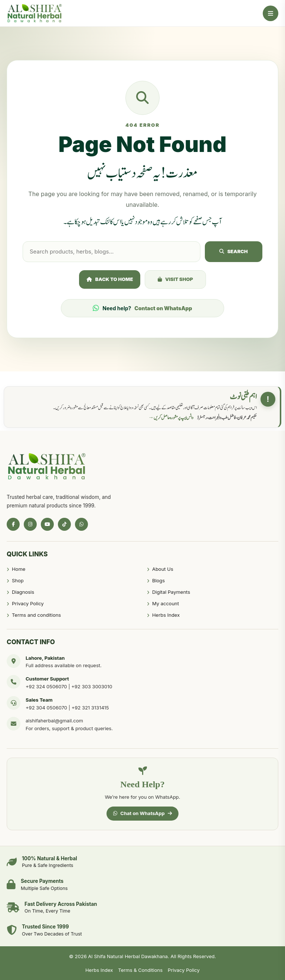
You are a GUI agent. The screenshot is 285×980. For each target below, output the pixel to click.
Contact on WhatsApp (163, 308)
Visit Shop (175, 279)
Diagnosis (23, 592)
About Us (163, 569)
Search (233, 251)
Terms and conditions (36, 615)
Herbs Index (166, 615)
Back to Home (110, 279)
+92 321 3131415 (90, 708)
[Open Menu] (271, 13)
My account (166, 603)
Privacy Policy (28, 603)
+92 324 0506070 (46, 686)
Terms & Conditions (140, 970)
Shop (18, 580)
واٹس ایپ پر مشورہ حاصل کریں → (171, 418)
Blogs (158, 580)
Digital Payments (171, 592)
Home (19, 569)
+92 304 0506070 (46, 708)
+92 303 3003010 (92, 686)
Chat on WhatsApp (142, 813)
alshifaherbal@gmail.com (54, 721)
